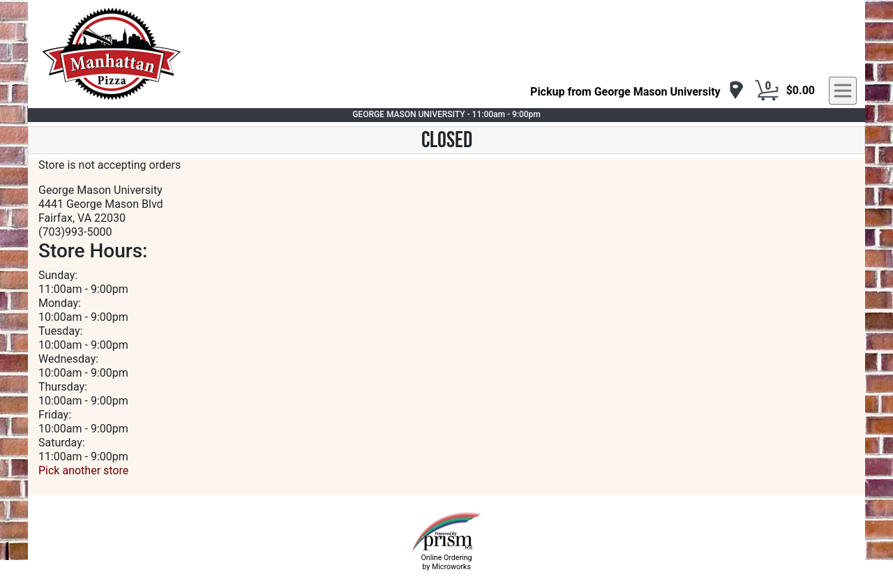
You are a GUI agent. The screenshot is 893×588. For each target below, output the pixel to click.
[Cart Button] (767, 91)
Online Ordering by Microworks (446, 562)
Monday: (60, 303)
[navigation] (637, 91)
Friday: (55, 415)
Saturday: (62, 443)
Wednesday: (68, 359)
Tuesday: (60, 331)
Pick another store (83, 470)
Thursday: (63, 387)
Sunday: (58, 275)
